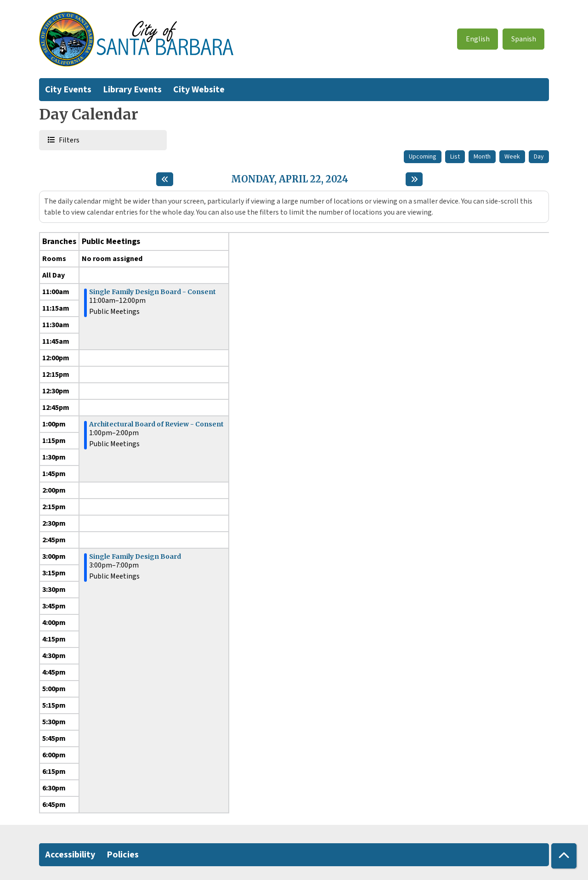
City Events (68, 90)
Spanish (524, 39)
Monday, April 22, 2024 (290, 179)
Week (512, 157)
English (478, 39)
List (455, 157)
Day (539, 157)
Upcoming (423, 157)
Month (482, 157)
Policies (123, 855)
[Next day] (414, 179)
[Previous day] (165, 179)
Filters (68, 140)
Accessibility (70, 855)
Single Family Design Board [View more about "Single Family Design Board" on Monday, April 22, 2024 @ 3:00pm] (135, 556)
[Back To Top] (564, 856)
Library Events (132, 90)
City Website (199, 90)
